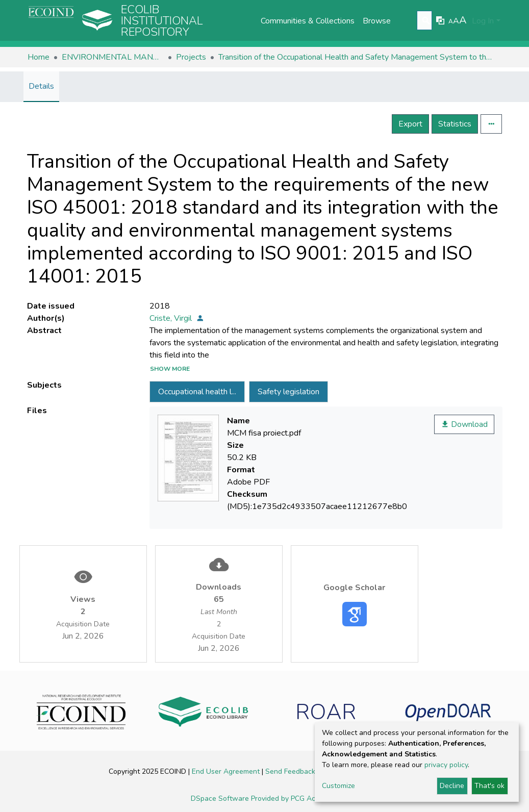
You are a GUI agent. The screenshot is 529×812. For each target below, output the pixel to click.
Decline (452, 786)
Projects (191, 57)
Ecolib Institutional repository (162, 21)
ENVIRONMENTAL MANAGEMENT (113, 57)
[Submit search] (426, 21)
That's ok (489, 786)
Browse (377, 21)
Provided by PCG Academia (295, 798)
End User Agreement (227, 771)
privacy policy (446, 765)
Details (41, 86)
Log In (483, 21)
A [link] (451, 21)
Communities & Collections (308, 21)
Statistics (455, 124)
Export (410, 124)
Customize (338, 786)
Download (464, 424)
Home (39, 57)
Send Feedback (291, 771)
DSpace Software (221, 798)
